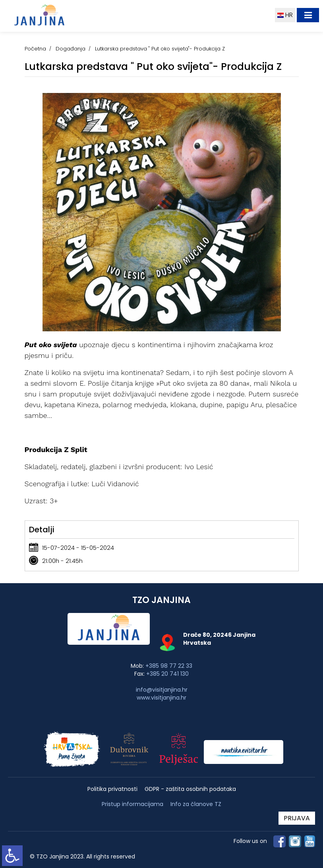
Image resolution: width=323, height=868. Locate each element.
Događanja (71, 49)
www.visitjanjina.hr (161, 698)
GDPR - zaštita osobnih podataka (190, 789)
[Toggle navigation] (308, 15)
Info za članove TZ (196, 804)
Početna (35, 49)
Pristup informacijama (132, 804)
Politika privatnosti (112, 789)
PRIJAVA (297, 818)
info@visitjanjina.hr (162, 690)
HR (285, 15)
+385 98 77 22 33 (169, 666)
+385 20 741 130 (167, 674)
